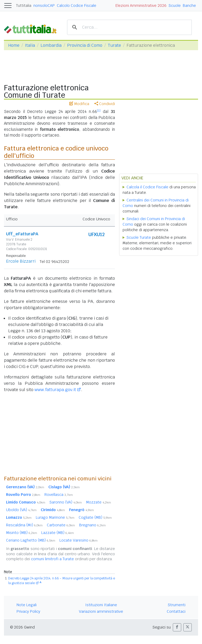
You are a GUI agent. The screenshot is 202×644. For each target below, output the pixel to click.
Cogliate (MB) (95, 517)
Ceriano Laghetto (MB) (31, 540)
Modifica (79, 104)
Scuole (175, 6)
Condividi (105, 104)
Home (14, 45)
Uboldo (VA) (21, 510)
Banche (189, 6)
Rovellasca (59, 495)
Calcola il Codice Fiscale (147, 187)
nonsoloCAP (44, 6)
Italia (30, 45)
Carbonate (61, 525)
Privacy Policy (28, 611)
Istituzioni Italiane (101, 605)
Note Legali (27, 605)
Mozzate (99, 502)
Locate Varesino (79, 540)
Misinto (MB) (22, 533)
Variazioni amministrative (101, 611)
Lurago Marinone (55, 517)
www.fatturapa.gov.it (55, 390)
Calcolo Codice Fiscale (77, 6)
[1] (99, 111)
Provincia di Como (85, 45)
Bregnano (92, 525)
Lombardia (51, 45)
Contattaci (176, 611)
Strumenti (177, 605)
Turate (114, 45)
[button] (177, 627)
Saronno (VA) (66, 502)
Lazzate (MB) (58, 533)
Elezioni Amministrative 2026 (141, 6)
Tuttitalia (24, 6)
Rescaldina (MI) (24, 525)
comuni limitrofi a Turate (52, 559)
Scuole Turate (139, 237)
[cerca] (129, 27)
